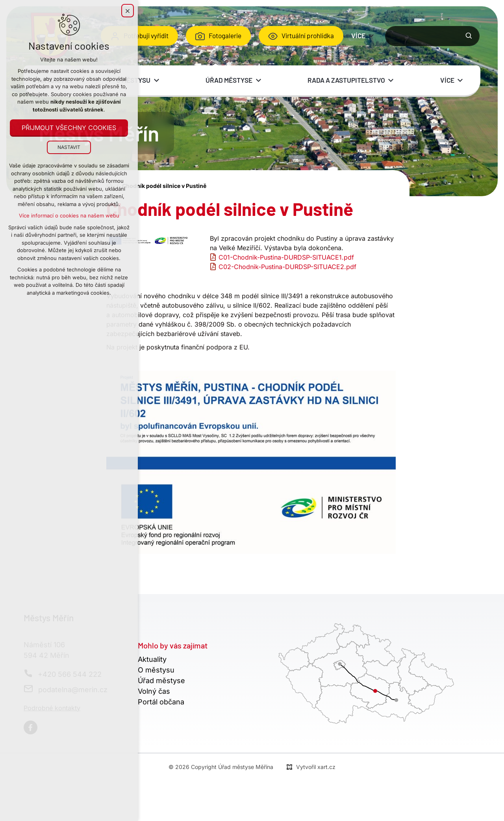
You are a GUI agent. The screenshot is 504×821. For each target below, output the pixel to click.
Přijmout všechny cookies (69, 128)
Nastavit (69, 147)
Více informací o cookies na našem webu (69, 215)
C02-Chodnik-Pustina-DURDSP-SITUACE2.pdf (287, 267)
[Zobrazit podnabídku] (371, 36)
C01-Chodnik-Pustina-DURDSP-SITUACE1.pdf (286, 257)
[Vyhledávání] (469, 36)
